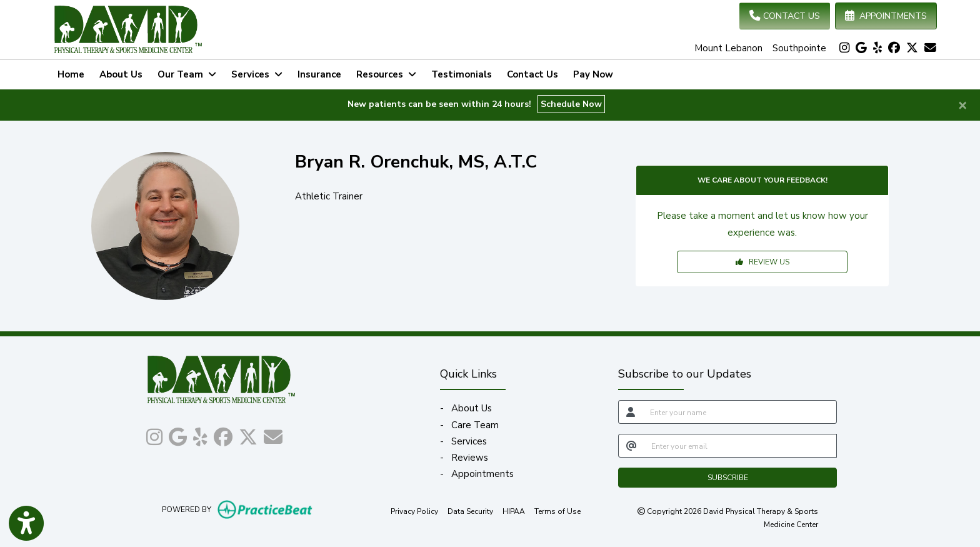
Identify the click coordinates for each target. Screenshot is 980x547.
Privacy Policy (414, 511)
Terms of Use (557, 511)
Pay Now (597, 73)
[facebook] (894, 48)
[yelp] (877, 48)
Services (469, 441)
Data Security (470, 511)
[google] (861, 48)
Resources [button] (386, 74)
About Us (121, 74)
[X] (912, 48)
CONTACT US (785, 16)
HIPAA (514, 511)
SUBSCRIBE (728, 478)
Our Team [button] (187, 74)
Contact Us (532, 74)
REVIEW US (762, 262)
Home (71, 74)
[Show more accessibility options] (26, 524)
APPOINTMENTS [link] (886, 16)
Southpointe (799, 48)
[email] (740, 446)
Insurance (319, 74)
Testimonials (462, 74)
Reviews (470, 458)
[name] (740, 412)
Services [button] (257, 74)
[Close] (962, 104)
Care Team (475, 425)
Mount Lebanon (728, 48)
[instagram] (844, 48)
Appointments (482, 474)
